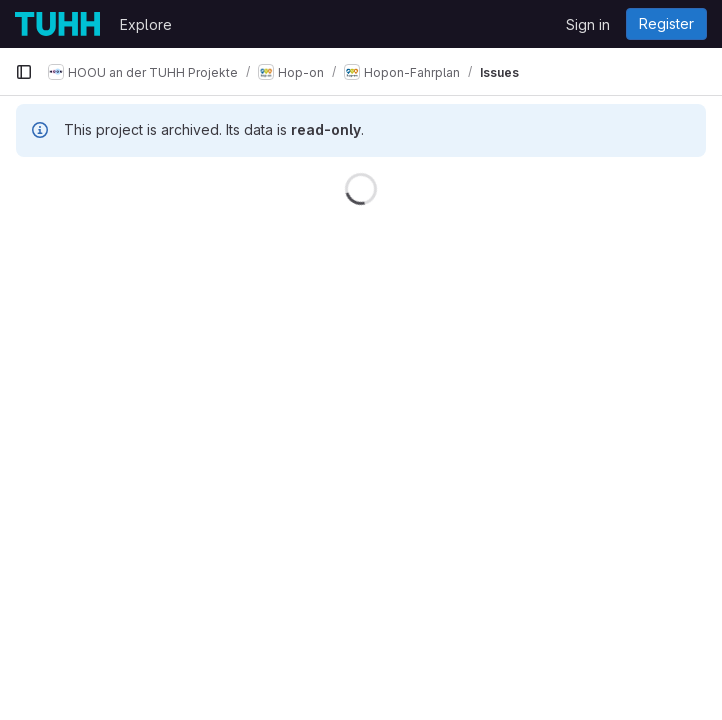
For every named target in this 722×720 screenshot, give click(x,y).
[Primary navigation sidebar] (24, 72)
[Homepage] (57, 24)
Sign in (588, 24)
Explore (146, 24)
